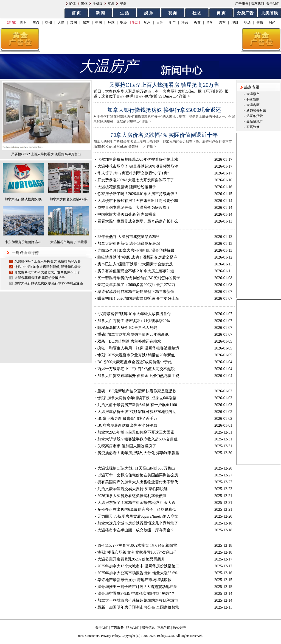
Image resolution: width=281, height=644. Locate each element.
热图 (49, 23)
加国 (74, 23)
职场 (247, 23)
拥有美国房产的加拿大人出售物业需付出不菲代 (138, 482)
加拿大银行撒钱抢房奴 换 (23, 199)
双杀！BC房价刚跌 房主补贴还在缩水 (129, 341)
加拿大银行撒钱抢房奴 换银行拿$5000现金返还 (49, 283)
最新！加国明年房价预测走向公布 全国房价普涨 (138, 607)
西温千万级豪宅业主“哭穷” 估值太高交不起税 (136, 369)
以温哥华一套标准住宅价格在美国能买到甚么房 (138, 475)
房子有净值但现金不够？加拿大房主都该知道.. (137, 271)
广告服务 (242, 4)
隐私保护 (179, 628)
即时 (24, 23)
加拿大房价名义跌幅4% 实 (69, 199)
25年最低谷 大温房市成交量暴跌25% (128, 237)
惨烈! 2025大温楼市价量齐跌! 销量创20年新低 (136, 355)
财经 (123, 23)
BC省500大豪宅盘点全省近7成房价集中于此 (135, 362)
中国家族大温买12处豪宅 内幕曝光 (127, 214)
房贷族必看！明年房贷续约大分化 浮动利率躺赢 (138, 453)
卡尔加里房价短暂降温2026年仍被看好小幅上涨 (138, 159)
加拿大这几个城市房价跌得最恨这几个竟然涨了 (138, 523)
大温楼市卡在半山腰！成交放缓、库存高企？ (136, 530)
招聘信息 (148, 628)
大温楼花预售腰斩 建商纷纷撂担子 (40, 278)
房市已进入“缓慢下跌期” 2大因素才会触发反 (135, 264)
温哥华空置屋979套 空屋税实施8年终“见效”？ (136, 594)
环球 (111, 23)
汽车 (222, 23)
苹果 (111, 4)
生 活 (125, 13)
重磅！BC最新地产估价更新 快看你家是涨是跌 (137, 391)
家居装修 (253, 127)
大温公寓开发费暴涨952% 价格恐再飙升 (131, 559)
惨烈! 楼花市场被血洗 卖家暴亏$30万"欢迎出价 (137, 552)
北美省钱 (269, 13)
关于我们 (273, 4)
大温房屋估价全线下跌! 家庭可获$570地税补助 (137, 412)
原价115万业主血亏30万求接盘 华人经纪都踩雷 (137, 546)
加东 (86, 23)
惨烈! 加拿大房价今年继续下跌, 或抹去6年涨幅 (137, 398)
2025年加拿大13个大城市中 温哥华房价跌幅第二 (138, 566)
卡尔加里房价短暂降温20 (23, 242)
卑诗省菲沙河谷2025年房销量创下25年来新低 (136, 292)
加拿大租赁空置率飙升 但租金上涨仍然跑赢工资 (138, 376)
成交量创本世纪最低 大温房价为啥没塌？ (134, 208)
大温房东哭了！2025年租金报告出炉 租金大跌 (136, 503)
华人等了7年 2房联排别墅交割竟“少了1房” (133, 173)
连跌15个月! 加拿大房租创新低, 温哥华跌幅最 (48, 267)
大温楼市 (253, 94)
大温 (61, 23)
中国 (99, 23)
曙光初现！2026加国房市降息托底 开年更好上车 (138, 299)
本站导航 (164, 628)
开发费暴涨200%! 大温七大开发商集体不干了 (47, 272)
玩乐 (147, 23)
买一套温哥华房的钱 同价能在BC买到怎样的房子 (139, 278)
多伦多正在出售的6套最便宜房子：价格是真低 (137, 510)
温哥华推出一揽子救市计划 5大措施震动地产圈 (137, 587)
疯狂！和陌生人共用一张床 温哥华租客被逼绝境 (138, 348)
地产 (172, 23)
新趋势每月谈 (256, 110)
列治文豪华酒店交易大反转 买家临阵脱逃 (133, 489)
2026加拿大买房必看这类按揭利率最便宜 (132, 496)
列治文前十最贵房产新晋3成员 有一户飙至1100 (137, 405)
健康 (260, 23)
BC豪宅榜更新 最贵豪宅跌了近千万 (127, 419)
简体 (72, 4)
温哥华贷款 (255, 116)
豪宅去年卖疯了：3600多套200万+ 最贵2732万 (136, 285)
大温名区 (253, 105)
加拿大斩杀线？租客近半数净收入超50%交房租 (137, 439)
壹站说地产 (255, 121)
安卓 (123, 4)
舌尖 (160, 23)
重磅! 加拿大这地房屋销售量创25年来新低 (133, 335)
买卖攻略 (253, 99)
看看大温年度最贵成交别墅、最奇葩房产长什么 (138, 221)
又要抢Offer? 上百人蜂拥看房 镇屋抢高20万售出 (46, 154)
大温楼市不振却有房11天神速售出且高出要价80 (138, 201)
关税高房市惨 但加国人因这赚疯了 (127, 446)
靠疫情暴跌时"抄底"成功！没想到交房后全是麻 (137, 257)
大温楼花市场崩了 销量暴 (69, 242)
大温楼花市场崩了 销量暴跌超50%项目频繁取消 (138, 166)
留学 (210, 23)
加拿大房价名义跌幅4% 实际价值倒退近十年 (164, 135)
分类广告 (245, 13)
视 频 (173, 13)
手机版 (98, 4)
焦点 (36, 23)
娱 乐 (149, 13)
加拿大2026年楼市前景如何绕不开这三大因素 (136, 432)
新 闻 (100, 13)
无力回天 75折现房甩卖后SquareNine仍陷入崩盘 (138, 516)
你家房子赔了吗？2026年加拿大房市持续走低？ (138, 194)
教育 (197, 23)
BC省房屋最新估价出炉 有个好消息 (127, 425)
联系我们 (257, 4)
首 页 (76, 13)
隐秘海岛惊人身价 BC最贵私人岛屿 (127, 328)
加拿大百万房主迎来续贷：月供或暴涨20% (134, 321)
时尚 (272, 23)
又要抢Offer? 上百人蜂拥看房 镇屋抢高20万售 (48, 261)
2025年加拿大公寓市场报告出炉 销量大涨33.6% (137, 573)
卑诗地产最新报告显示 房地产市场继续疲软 (134, 580)
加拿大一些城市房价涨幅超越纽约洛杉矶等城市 (138, 600)
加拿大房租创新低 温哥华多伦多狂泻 (129, 244)
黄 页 (221, 13)
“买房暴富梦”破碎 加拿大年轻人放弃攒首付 (134, 314)
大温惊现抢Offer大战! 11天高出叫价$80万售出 (136, 468)
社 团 (197, 13)
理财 (235, 23)
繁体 (84, 4)
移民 (185, 23)
